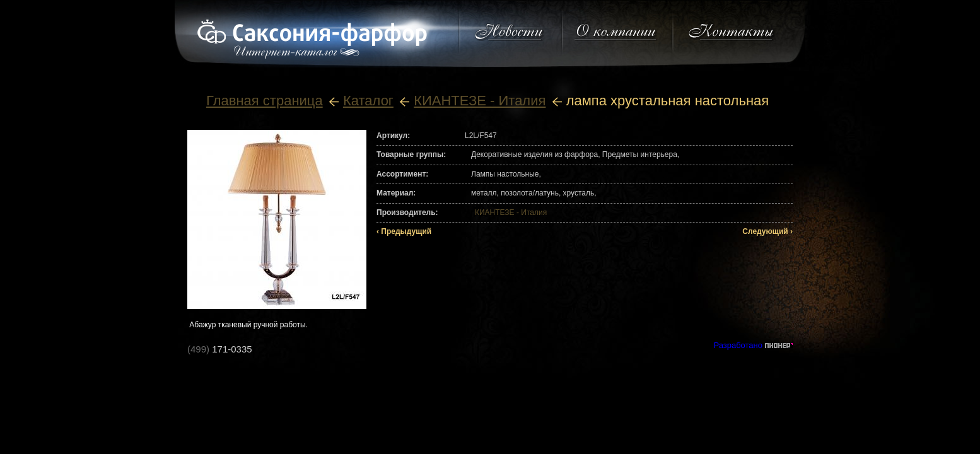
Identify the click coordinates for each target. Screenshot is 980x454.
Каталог (368, 101)
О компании (616, 32)
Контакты (731, 32)
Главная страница (265, 101)
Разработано (738, 345)
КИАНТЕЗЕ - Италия (480, 101)
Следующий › (767, 231)
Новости (510, 32)
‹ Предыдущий (404, 231)
